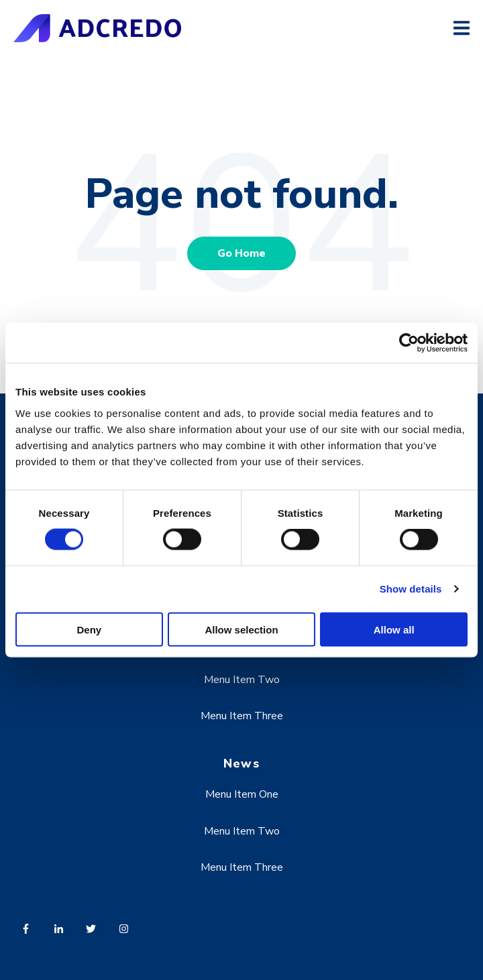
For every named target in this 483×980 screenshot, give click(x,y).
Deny (89, 629)
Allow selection (241, 629)
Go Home (241, 253)
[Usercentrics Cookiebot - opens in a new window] (409, 343)
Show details (411, 589)
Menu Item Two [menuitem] (242, 680)
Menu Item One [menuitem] (242, 794)
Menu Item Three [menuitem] (242, 716)
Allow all (394, 629)
